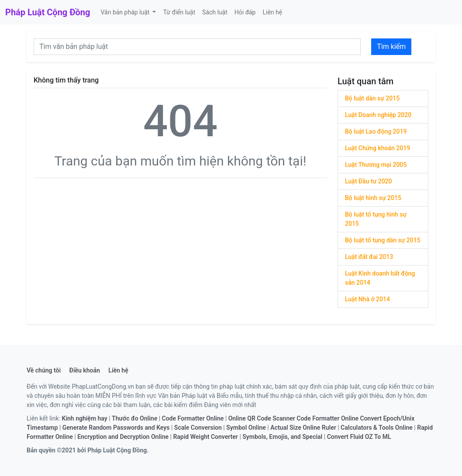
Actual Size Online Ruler (303, 428)
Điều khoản (85, 370)
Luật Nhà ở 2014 (367, 299)
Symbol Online (246, 428)
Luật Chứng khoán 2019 (378, 148)
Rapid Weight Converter (205, 437)
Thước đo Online (134, 418)
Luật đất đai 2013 (369, 257)
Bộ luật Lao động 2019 (376, 131)
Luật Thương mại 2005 (376, 165)
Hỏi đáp (245, 12)
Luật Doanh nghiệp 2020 (378, 115)
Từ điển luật (179, 12)
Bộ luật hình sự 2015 (373, 198)
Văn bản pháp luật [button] (126, 12)
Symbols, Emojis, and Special (282, 437)
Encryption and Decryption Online (123, 437)
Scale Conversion (198, 428)
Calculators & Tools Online (377, 428)
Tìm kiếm (391, 47)
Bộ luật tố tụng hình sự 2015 (376, 219)
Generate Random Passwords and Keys (116, 428)
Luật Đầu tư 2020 (369, 181)
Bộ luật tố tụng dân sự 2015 (383, 240)
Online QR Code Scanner (262, 418)
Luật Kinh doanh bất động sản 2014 (380, 278)
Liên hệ (272, 12)
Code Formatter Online (193, 418)
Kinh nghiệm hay (85, 418)
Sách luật (215, 12)
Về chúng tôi (44, 370)
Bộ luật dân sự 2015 (372, 98)
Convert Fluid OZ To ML (359, 437)
